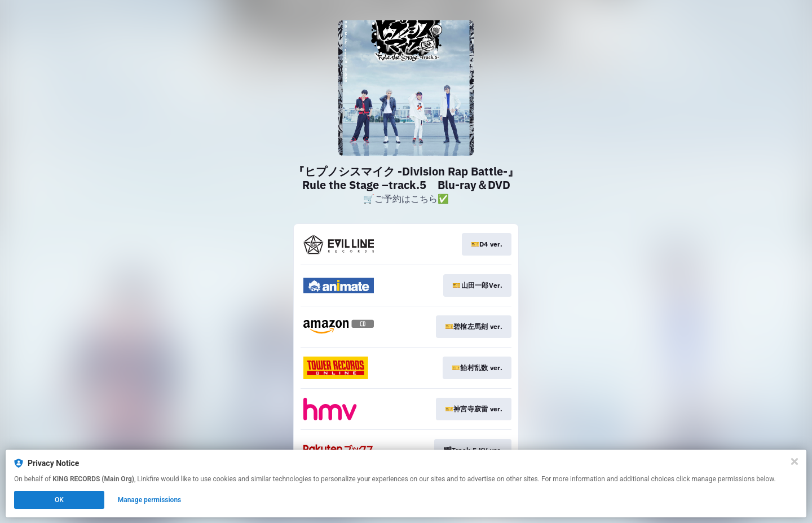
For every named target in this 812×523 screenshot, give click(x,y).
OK (59, 500)
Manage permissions (150, 500)
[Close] (795, 462)
